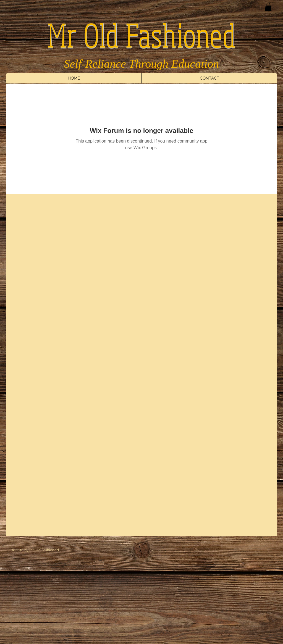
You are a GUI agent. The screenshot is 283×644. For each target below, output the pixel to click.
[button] (268, 7)
